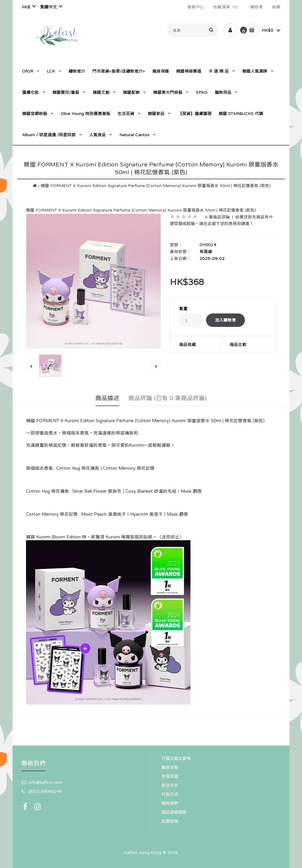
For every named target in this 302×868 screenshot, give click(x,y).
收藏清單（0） (227, 7)
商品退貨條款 (174, 812)
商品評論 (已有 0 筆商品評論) (167, 398)
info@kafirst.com (45, 782)
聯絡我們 (170, 803)
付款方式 (170, 794)
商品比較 (238, 345)
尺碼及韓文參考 (176, 758)
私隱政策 (170, 821)
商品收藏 (187, 345)
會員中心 (196, 7)
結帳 (276, 7)
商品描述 (107, 398)
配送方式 (170, 785)
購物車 (257, 7)
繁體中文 (48, 7)
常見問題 (170, 776)
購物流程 (170, 767)
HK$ (26, 7)
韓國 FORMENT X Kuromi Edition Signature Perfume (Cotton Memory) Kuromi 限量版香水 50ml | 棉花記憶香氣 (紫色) (156, 186)
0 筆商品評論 (217, 217)
